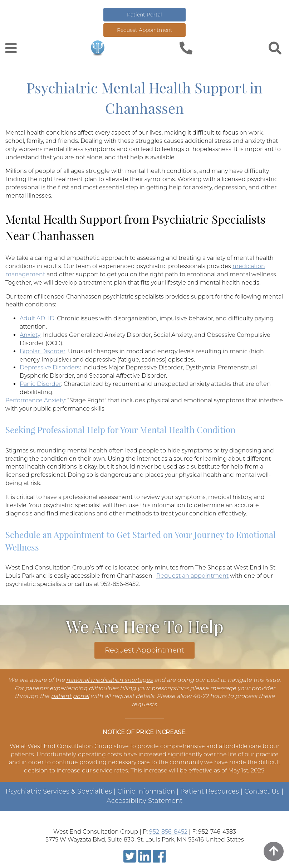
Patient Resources (210, 791)
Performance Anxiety (35, 400)
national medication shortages (109, 680)
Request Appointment (145, 30)
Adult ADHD (37, 318)
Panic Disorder (40, 384)
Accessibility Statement (144, 801)
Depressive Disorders (50, 367)
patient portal (70, 696)
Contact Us (262, 791)
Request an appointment (192, 576)
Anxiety (30, 335)
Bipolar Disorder (43, 351)
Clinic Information (146, 791)
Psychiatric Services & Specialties (59, 791)
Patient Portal (144, 15)
